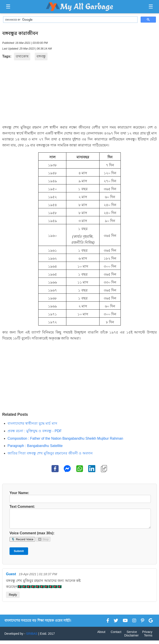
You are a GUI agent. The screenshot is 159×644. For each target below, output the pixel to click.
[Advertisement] (79, 94)
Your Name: (79, 497)
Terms (148, 639)
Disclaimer (131, 639)
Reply (13, 598)
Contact (116, 635)
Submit (19, 555)
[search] (70, 20)
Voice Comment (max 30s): (32, 537)
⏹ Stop (43, 543)
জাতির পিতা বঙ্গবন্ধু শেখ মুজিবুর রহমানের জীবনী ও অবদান (50, 453)
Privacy (147, 635)
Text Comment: (79, 518)
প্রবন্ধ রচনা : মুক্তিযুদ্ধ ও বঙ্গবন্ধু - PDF (35, 431)
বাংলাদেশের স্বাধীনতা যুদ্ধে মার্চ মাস (32, 423)
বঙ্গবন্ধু (41, 56)
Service (132, 635)
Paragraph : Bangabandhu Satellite (35, 446)
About (101, 635)
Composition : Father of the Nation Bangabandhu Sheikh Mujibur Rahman (65, 438)
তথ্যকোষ (22, 56)
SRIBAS (32, 637)
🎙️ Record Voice (22, 543)
